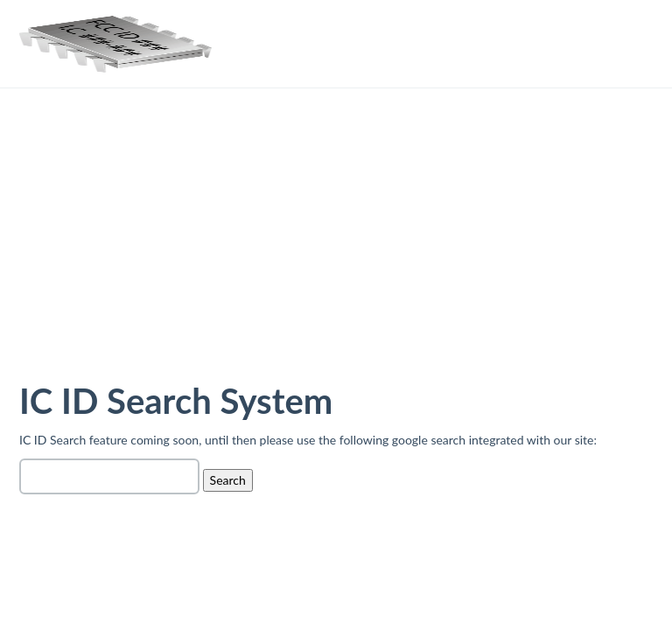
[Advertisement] (336, 248)
